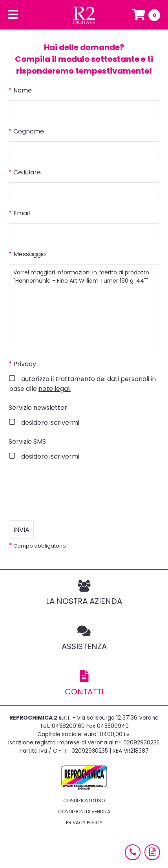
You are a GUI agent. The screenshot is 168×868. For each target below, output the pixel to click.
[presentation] (69, 491)
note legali (55, 389)
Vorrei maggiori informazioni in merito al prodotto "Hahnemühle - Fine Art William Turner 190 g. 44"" (84, 306)
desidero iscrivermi (49, 423)
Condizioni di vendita (84, 812)
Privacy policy (84, 823)
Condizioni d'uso (84, 800)
